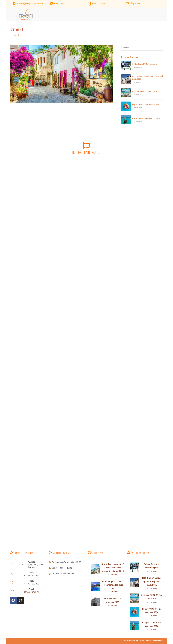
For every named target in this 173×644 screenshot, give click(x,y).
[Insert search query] (142, 48)
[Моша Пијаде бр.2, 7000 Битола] (14, 4)
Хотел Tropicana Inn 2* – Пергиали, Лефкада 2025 (113, 585)
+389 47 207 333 (61, 3)
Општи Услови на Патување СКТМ (151, 641)
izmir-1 (16, 35)
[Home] (11, 35)
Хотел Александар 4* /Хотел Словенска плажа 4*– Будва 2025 (113, 568)
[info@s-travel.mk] (127, 4)
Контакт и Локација (131, 641)
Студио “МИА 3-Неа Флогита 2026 (146, 118)
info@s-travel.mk (137, 3)
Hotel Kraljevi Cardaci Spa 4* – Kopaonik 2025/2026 (152, 581)
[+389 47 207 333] (52, 4)
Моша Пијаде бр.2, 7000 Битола (30, 3)
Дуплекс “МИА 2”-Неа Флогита (145, 91)
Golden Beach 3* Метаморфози (144, 64)
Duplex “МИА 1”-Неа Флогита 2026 (146, 105)
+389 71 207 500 (98, 3)
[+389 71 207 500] (90, 4)
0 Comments (138, 67)
